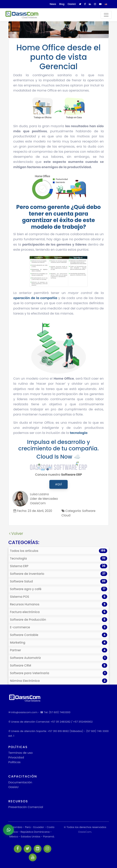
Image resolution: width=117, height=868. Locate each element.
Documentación (20, 782)
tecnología (79, 433)
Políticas (15, 762)
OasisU (13, 787)
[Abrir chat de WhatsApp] (8, 830)
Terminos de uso (21, 753)
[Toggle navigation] (106, 15)
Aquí (58, 484)
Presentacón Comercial (26, 807)
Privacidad (16, 757)
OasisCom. (85, 832)
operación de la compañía (35, 298)
